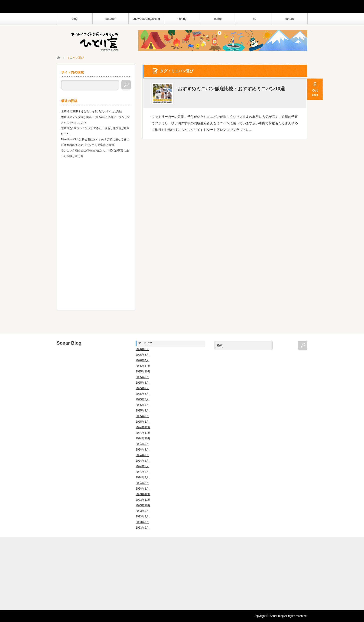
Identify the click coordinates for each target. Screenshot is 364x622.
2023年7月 (142, 522)
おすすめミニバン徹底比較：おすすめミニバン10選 (231, 89)
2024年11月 (143, 433)
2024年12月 (143, 427)
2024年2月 (142, 483)
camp (218, 19)
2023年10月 (143, 505)
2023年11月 (143, 500)
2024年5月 (142, 466)
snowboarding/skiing (146, 19)
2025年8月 (142, 383)
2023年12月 (143, 494)
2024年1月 (142, 489)
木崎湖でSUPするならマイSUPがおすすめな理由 (92, 112)
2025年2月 (142, 416)
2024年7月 (142, 455)
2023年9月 (142, 511)
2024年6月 (142, 461)
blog (75, 19)
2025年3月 (142, 411)
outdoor (110, 19)
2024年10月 (143, 438)
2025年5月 (142, 399)
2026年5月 (142, 355)
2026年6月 (142, 349)
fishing (182, 19)
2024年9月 (142, 444)
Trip (254, 19)
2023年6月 (142, 528)
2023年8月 (142, 517)
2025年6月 (142, 394)
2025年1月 (142, 422)
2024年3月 (142, 477)
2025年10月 (143, 372)
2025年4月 (142, 405)
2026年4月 (142, 360)
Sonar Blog (69, 343)
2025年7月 (142, 388)
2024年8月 (142, 450)
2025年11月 (143, 366)
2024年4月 (142, 472)
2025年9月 (142, 377)
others (289, 19)
